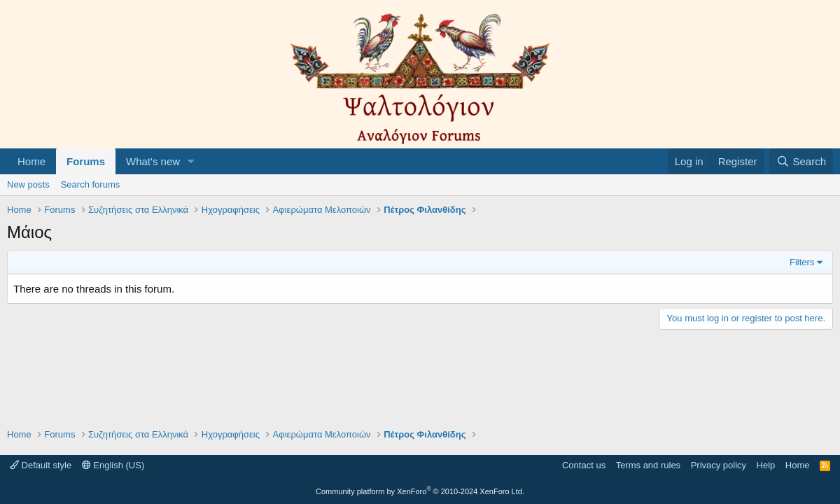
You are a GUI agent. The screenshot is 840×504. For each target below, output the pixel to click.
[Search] (801, 161)
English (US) (113, 465)
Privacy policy (719, 465)
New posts (28, 184)
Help (766, 465)
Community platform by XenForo (420, 491)
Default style (41, 465)
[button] (191, 161)
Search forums (91, 184)
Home (31, 161)
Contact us (584, 465)
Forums (86, 161)
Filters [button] (802, 262)
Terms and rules (648, 465)
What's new (153, 161)
